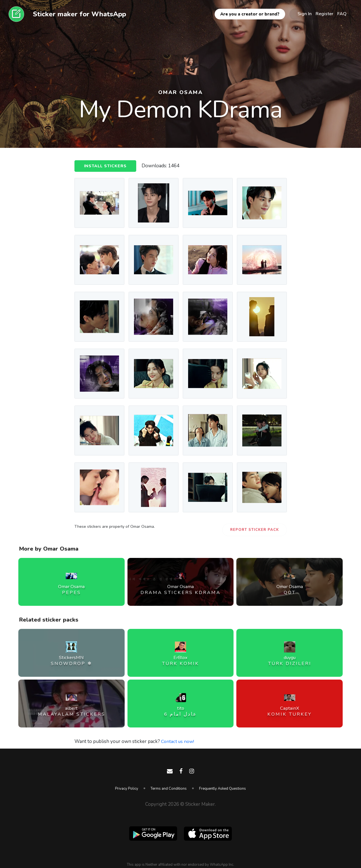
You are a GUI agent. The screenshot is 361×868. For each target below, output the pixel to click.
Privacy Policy (127, 789)
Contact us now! (178, 741)
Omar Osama (181, 92)
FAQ (342, 14)
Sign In (305, 14)
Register (324, 14)
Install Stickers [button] (106, 166)
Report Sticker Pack (255, 530)
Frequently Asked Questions (223, 789)
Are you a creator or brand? (250, 14)
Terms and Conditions (169, 789)
